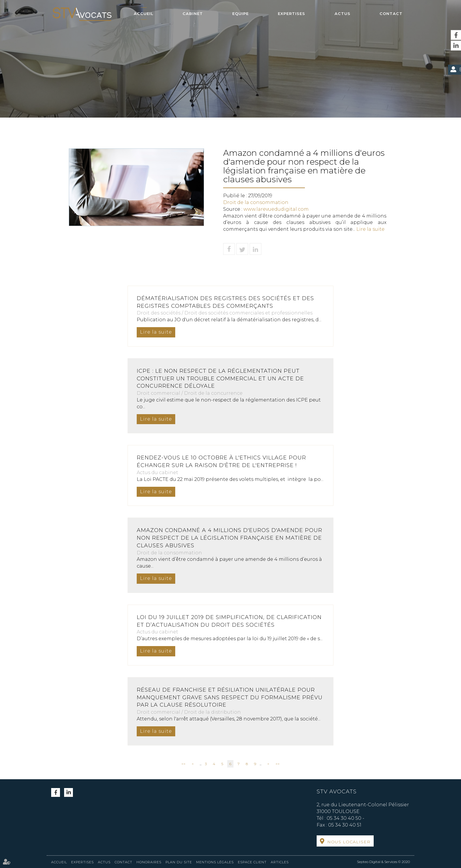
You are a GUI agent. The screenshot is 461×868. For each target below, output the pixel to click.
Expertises (292, 14)
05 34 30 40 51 (345, 825)
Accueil (144, 14)
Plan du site (179, 862)
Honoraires (149, 862)
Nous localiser (349, 842)
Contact (391, 14)
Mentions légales (215, 862)
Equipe (240, 14)
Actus (343, 14)
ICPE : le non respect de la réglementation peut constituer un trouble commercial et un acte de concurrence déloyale (220, 378)
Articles (280, 862)
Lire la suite (370, 229)
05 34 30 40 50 (344, 818)
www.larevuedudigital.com (276, 209)
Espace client (252, 862)
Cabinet (193, 14)
